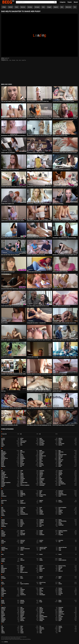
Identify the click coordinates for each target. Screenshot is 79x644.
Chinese (41, 475)
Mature (22, 568)
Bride (60, 464)
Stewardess (23, 618)
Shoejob (60, 610)
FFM (2, 508)
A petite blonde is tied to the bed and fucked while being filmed (39, 187)
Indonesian (23, 540)
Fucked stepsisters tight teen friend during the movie (12, 306)
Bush (40, 466)
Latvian (60, 559)
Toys (40, 632)
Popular (70, 2)
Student (22, 619)
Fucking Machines (24, 514)
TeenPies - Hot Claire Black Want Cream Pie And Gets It (38, 170)
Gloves (60, 522)
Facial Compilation (62, 508)
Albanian (60, 438)
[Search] (55, 2)
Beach (22, 455)
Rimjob (3, 602)
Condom (60, 479)
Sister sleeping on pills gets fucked (60, 135)
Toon (60, 630)
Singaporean (61, 611)
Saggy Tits (3, 607)
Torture (22, 632)
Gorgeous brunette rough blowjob (60, 374)
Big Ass (22, 456)
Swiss (60, 621)
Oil (21, 582)
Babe (60, 451)
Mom (62, 7)
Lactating (3, 559)
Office (2, 582)
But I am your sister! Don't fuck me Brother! (10, 170)
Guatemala (3, 526)
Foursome (61, 513)
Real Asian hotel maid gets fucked (34, 272)
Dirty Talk (61, 492)
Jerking (3, 550)
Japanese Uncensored (25, 549)
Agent (41, 438)
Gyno (41, 526)
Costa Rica (42, 480)
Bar (21, 453)
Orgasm (3, 584)
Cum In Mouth (42, 484)
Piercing (41, 591)
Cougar (60, 480)
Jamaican (3, 547)
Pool (40, 592)
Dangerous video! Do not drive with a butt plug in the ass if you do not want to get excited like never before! (39, 374)
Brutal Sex (42, 465)
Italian (22, 543)
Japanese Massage (63, 547)
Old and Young (42, 582)
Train (60, 632)
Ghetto (22, 521)
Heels (22, 532)
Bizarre (22, 460)
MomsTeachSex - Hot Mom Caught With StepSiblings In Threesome (39, 204)
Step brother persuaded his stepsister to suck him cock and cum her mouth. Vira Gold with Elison (65, 118)
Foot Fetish (23, 513)
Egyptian (41, 501)
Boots (22, 462)
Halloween (23, 531)
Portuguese (4, 593)
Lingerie (3, 561)
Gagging (3, 520)
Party (41, 589)
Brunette (22, 465)
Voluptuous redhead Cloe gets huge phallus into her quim (39, 289)
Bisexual (3, 460)
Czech (3, 486)
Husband (3, 536)
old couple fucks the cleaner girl (8, 272)
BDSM (41, 451)
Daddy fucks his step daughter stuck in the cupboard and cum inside (39, 221)
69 (40, 434)
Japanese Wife (42, 549)
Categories (63, 2)
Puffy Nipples (42, 595)
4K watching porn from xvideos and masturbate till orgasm (65, 152)
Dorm (2, 495)
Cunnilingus (42, 485)
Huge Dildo (23, 535)
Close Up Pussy (4, 477)
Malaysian (22, 567)
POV (21, 588)
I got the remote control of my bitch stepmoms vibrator (13, 221)
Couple (3, 481)
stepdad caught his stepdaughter (8, 152)
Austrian (60, 445)
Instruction (61, 540)
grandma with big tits (57, 391)
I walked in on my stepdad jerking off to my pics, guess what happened (65, 187)
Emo (2, 502)
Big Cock (60, 457)
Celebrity (41, 473)
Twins (41, 633)
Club (40, 477)
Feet (75, 7)
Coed (60, 477)
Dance (22, 491)
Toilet (41, 630)
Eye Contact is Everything (58, 204)
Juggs (60, 550)
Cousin (22, 481)
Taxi (40, 626)
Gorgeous (22, 524)
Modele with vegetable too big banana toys (10, 340)
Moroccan (23, 7)
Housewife (3, 535)
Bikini (60, 459)
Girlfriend (41, 521)
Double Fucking (43, 495)
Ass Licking (42, 444)
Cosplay (22, 480)
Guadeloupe (61, 525)
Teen (10, 60)
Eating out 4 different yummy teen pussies (61, 306)
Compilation (42, 479)
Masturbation (4, 568)
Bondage (60, 461)
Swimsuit (10, 7)
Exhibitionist (23, 503)
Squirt (22, 617)
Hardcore (3, 532)
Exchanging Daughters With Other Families (36, 152)
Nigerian (41, 577)
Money (41, 571)
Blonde (14, 60)
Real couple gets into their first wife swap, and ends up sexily (14, 118)
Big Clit (41, 457)
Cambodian (42, 471)
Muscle (3, 572)
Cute (17, 60)
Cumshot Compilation (25, 485)
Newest (76, 2)
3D (21, 434)
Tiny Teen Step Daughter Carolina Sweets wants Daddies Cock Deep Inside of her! (14, 101)
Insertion (41, 540)
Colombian (23, 479)
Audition (3, 445)
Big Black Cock (43, 456)
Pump (60, 595)
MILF (2, 566)
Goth (40, 524)
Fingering (61, 510)
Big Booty (3, 457)
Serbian (60, 609)
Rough (41, 602)
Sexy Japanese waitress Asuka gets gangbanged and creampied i (39, 425)
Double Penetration (63, 495)
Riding (60, 600)
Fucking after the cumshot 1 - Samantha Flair (36, 323)
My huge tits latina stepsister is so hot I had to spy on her (13, 238)
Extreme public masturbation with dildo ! (10, 425)
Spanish (22, 615)
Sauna (17, 7)
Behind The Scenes (63, 455)
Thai (2, 629)
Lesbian (41, 560)
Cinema (22, 476)
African (22, 438)
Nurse (41, 578)
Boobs (3, 462)
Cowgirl (41, 481)
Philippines (4, 591)
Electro (60, 501)
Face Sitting (23, 508)
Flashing (41, 511)
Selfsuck (41, 609)
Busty (60, 466)
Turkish (22, 633)
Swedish (3, 621)
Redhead (22, 600)
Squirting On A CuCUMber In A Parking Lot (62, 170)
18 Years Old (4, 434)
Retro (43, 7)
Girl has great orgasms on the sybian (60, 272)
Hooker (41, 533)
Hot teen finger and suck (58, 289)
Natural (3, 577)
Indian (3, 540)
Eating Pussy (4, 501)
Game (22, 520)
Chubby (60, 475)
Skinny (3, 613)
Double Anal (23, 495)
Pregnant (22, 593)
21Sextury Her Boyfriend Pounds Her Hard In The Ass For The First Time (39, 340)
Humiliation (42, 535)
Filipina (41, 510)
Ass (21, 444)
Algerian (3, 440)
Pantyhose (23, 589)
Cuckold (3, 484)
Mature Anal (68, 7)
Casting (60, 472)
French (3, 514)
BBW (21, 451)
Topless (3, 632)
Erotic (22, 502)
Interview (22, 542)
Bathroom (3, 455)
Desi (2, 492)
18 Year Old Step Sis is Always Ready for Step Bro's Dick (64, 221)
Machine (41, 566)
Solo (40, 614)
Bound (3, 464)
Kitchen (41, 554)
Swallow (60, 619)
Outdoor (60, 584)
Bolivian (41, 461)
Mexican (3, 570)
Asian (2, 444)
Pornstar (60, 592)
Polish (22, 592)
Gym (21, 526)
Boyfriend (22, 464)
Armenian (41, 442)
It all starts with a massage (33, 357)
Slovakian (22, 613)
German (3, 521)
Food (2, 513)
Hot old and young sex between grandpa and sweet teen (64, 323)
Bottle (60, 462)
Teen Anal (42, 628)
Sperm (60, 615)
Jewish (22, 550)
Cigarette (3, 476)
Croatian (41, 483)
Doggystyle (23, 494)
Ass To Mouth (61, 444)
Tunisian (3, 633)
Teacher (60, 626)
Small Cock (42, 613)
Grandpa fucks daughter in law (8, 204)
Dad (20, 60)
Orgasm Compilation (25, 584)
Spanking (41, 615)
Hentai (41, 532)
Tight (2, 630)
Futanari (3, 515)
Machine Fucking (62, 566)
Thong (22, 629)
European (61, 502)
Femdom (3, 510)
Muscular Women (24, 572)
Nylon (60, 578)
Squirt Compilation (43, 617)
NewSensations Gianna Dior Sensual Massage (36, 238)
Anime (60, 441)
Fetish (22, 510)
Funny (60, 514)
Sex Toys (3, 610)
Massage (60, 567)
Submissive (42, 619)
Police (3, 592)
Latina (41, 559)
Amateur (41, 440)
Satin (21, 607)
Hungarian (61, 535)
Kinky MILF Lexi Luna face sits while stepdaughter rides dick (39, 408)
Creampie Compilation (6, 483)
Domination (61, 494)
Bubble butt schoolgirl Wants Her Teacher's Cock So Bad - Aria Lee (65, 340)
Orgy (40, 584)
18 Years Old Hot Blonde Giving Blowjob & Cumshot (63, 101)
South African (61, 614)
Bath (7, 60)
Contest (3, 480)
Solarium (22, 614)
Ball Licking (42, 452)
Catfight (3, 473)
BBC (2, 451)
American (61, 440)
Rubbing (3, 603)
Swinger (41, 621)
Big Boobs (61, 456)
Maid (2, 567)
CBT (2, 471)
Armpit (60, 442)
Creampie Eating (24, 483)
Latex (22, 559)
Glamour (3, 522)
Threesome (42, 629)
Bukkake (60, 465)
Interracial (3, 542)
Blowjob (22, 461)
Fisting (22, 511)
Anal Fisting (42, 441)
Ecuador (22, 501)
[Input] (36, 2)
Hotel (60, 533)
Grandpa (60, 524)
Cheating (60, 473)
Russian (22, 603)
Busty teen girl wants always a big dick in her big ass (64, 425)
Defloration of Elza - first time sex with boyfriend (11, 408)
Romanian (22, 602)
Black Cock (61, 460)
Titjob (22, 630)
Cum (21, 484)
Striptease (3, 619)
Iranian (41, 542)
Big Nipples (23, 459)
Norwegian (37, 7)
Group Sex (42, 525)
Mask (41, 567)
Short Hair (22, 611)
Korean (60, 554)
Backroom (22, 452)
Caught (22, 473)
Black (41, 460)
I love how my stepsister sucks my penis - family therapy (64, 357)
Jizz (40, 550)
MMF (21, 566)
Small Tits (24, 60)
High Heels (61, 532)
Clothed (22, 477)
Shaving (41, 610)
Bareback (41, 453)
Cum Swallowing (62, 484)
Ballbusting (61, 452)
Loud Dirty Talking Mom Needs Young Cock (36, 255)
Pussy (3, 596)
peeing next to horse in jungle (7, 357)
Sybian (3, 622)
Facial (41, 508)
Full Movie (42, 514)
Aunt (21, 445)
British (3, 465)
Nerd (21, 577)
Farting (22, 509)
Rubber (60, 602)
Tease (2, 628)
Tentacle (60, 628)
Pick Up (22, 591)
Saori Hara (3, 391)
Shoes (3, 611)
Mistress (3, 571)
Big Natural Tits (4, 459)
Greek (22, 525)
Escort (41, 502)
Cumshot (3, 485)
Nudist (22, 578)
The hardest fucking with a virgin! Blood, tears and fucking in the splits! (39, 118)
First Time (3, 511)
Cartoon (41, 472)
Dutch (60, 496)
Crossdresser (61, 483)
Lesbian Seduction (62, 560)
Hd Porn (6, 642)
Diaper (22, 492)
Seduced (22, 609)
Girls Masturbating (62, 521)
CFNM (22, 471)
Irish (59, 542)
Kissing (22, 554)
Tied (59, 629)
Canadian (3, 472)
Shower (41, 611)
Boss (40, 462)
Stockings (42, 618)
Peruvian (60, 589)
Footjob (41, 513)
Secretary (30, 7)
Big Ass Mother (4, 323)
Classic (41, 476)
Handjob (41, 531)
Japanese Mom (4, 549)
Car (21, 472)
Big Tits (41, 459)
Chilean (22, 475)
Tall (2, 626)
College (4, 7)
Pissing (60, 591)
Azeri (2, 446)
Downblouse (4, 496)
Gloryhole (41, 522)
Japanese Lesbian (43, 547)
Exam (2, 503)
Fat (40, 509)
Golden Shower (4, 524)
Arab (2, 442)
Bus (21, 466)
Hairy (2, 531)
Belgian (3, 456)
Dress (22, 496)
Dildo (41, 492)
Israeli (3, 543)
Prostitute (61, 593)
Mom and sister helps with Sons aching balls (10, 255)
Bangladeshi (4, 453)
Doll (40, 494)
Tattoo (22, 626)
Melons (60, 568)
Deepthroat (61, 491)
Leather (3, 560)
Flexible (60, 511)
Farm (2, 509)
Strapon (60, 618)
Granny (3, 525)
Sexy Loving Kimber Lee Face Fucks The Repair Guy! (38, 101)
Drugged (49, 7)
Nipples (60, 577)
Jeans (60, 549)
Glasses (22, 522)
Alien (21, 440)
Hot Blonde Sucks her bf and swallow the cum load (63, 408)
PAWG (3, 588)
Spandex (3, 615)
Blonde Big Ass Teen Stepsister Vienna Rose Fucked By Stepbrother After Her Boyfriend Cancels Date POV (14, 135)
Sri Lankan (61, 617)
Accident (3, 438)
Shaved (22, 610)
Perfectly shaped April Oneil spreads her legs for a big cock (14, 187)
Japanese (22, 547)
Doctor (3, 494)
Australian (42, 445)
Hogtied (3, 533)
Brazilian (41, 464)
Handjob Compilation (63, 531)
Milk (59, 570)
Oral (59, 582)
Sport (2, 617)
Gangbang (42, 520)
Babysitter (3, 452)
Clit (59, 476)
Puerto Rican (23, 595)
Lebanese (22, 560)
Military (41, 570)
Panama (60, 588)
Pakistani (41, 588)
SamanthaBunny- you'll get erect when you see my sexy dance (39, 135)
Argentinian (23, 442)
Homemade (23, 533)
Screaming (61, 607)
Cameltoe (61, 471)
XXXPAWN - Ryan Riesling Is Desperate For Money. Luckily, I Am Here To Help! (14, 374)
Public (3, 595)
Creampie (61, 481)
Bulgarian (56, 7)
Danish (41, 491)
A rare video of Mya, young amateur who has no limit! (38, 306)
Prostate (41, 593)
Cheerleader (4, 475)
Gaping (60, 520)
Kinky (2, 554)
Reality (3, 600)
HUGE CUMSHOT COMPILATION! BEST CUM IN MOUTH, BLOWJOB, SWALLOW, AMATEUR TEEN (39, 391)
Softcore (3, 614)
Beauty (41, 455)
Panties (3, 589)
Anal (2, 441)
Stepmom (3, 618)
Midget (22, 570)
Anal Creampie (23, 441)
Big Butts (22, 457)
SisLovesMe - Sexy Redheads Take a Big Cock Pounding (64, 238)
